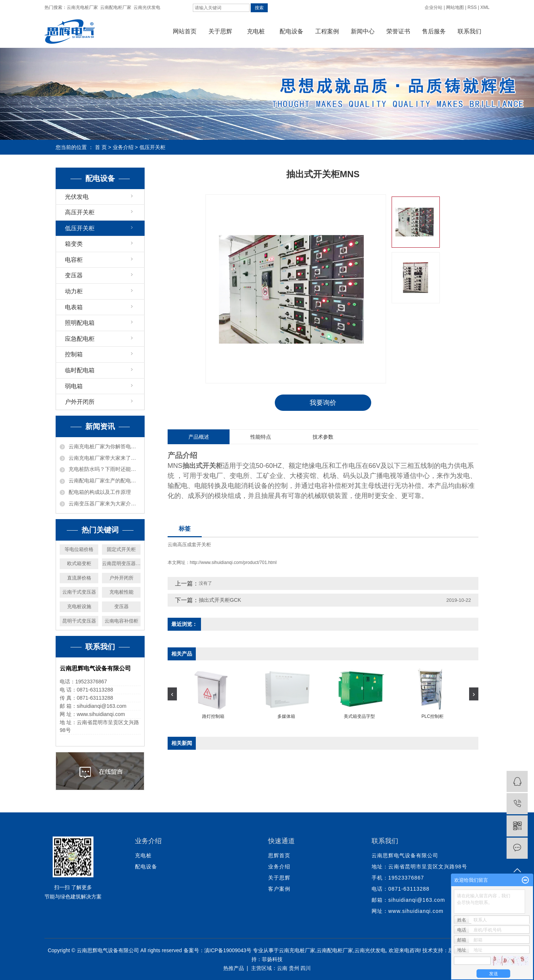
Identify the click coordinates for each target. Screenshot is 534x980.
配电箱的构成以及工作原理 (100, 492)
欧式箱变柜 (79, 563)
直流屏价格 (79, 578)
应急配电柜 (80, 339)
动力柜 (74, 291)
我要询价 (323, 403)
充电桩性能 (121, 592)
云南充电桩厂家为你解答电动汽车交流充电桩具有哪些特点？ (105, 446)
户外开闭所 (80, 402)
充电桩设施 (79, 606)
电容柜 (74, 260)
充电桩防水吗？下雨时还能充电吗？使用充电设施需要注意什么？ (105, 469)
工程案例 (327, 31)
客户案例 (279, 889)
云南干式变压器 (79, 592)
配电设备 (291, 31)
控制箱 (74, 354)
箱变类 (74, 244)
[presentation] (172, 694)
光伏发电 (77, 197)
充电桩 (256, 31)
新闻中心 (363, 31)
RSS (472, 7)
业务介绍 (123, 147)
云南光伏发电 (147, 7)
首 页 (101, 147)
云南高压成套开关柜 (189, 545)
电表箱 (74, 307)
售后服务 (434, 31)
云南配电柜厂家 (116, 7)
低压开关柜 (152, 147)
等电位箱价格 (79, 549)
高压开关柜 (80, 212)
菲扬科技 (272, 959)
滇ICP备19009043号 (228, 950)
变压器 (74, 275)
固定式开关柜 (121, 549)
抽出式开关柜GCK (220, 600)
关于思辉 (220, 31)
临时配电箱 (80, 370)
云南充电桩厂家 (82, 7)
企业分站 (434, 7)
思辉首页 (279, 855)
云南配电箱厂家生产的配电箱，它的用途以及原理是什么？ (105, 481)
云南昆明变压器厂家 (121, 563)
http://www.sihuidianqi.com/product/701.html (233, 563)
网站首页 (185, 31)
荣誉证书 (398, 31)
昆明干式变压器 (79, 621)
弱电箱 (74, 386)
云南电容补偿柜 (121, 621)
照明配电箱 (80, 323)
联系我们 (469, 31)
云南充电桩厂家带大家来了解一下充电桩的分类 (105, 458)
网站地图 (455, 7)
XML (485, 7)
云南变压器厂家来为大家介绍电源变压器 (105, 504)
